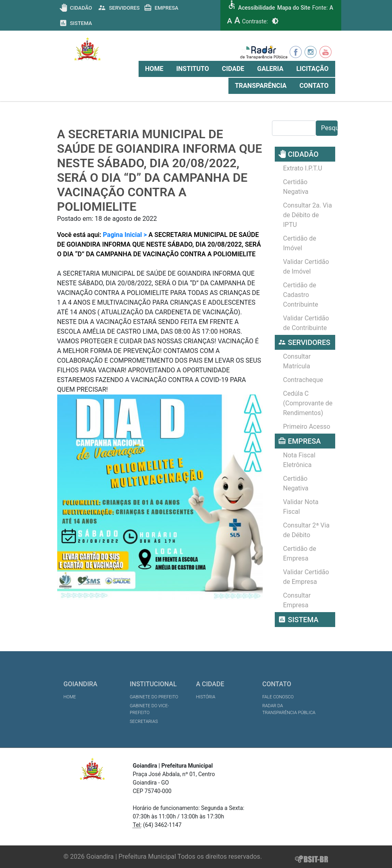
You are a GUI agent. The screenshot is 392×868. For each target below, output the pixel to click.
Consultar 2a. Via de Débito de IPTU (308, 215)
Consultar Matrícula (297, 361)
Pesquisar (330, 128)
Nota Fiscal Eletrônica (299, 460)
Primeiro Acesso (307, 427)
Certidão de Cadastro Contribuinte (301, 295)
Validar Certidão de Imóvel (306, 267)
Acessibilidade (256, 8)
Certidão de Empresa (300, 553)
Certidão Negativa (296, 187)
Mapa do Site (294, 8)
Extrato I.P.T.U (303, 168)
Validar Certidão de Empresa (306, 577)
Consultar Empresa (297, 600)
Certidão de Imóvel (300, 243)
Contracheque (303, 380)
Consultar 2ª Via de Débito (307, 530)
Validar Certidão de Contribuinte (306, 323)
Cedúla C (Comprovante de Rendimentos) (308, 403)
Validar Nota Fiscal (301, 507)
